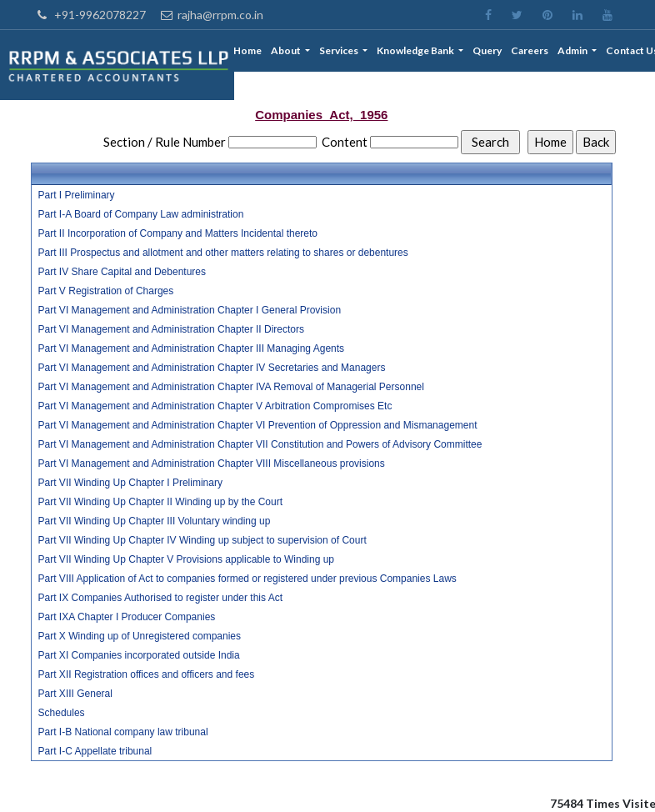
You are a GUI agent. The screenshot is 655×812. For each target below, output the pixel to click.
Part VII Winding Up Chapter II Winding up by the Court (160, 502)
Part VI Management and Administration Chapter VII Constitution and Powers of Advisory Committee (260, 444)
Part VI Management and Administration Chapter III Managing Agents (192, 348)
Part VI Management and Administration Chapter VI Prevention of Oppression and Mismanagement (258, 425)
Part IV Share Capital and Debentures (122, 272)
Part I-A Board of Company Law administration (141, 214)
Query (488, 50)
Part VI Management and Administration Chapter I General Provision (190, 310)
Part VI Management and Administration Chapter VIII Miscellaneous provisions (212, 464)
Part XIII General (75, 694)
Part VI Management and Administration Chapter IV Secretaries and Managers (212, 368)
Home (249, 50)
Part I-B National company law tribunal (123, 732)
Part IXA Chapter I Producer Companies (127, 617)
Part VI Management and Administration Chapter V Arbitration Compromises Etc (215, 406)
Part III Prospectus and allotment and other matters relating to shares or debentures (223, 253)
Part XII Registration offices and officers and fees (147, 674)
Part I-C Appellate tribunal (95, 751)
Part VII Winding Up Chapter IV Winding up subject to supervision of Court (202, 540)
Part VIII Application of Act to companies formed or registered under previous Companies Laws (247, 579)
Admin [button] (574, 50)
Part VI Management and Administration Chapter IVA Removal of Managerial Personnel (231, 387)
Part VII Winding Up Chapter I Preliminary (130, 483)
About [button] (287, 50)
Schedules (62, 713)
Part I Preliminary (77, 195)
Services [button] (340, 50)
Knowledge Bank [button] (417, 50)
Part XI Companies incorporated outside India (139, 655)
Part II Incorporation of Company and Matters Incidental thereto (178, 233)
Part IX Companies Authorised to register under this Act (160, 598)
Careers (530, 50)
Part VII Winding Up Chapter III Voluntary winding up (155, 521)
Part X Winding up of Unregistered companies (140, 636)
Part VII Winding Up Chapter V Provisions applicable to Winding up (187, 559)
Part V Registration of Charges (106, 291)
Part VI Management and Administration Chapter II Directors (171, 329)
